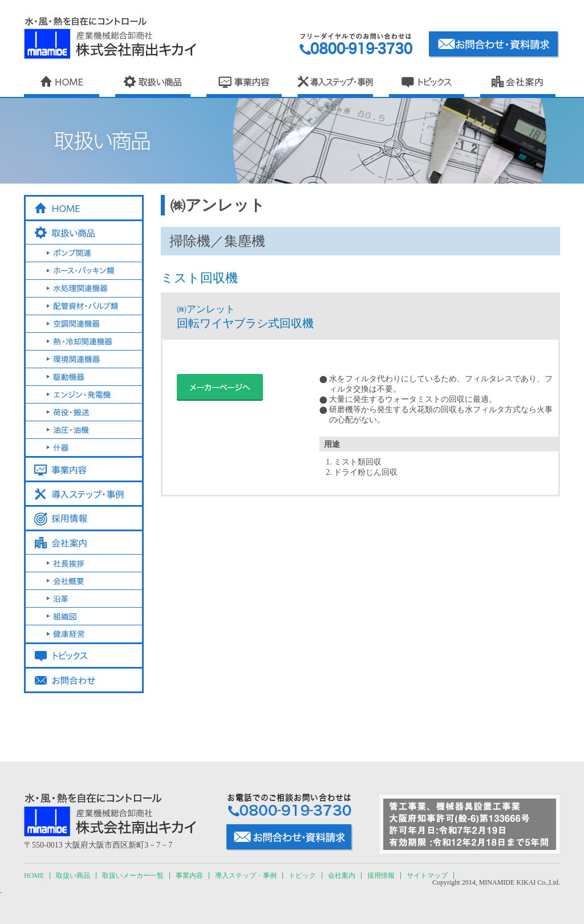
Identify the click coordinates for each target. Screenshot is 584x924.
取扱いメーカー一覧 (133, 876)
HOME (34, 876)
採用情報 (381, 876)
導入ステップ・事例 (246, 876)
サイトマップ (427, 876)
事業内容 (189, 876)
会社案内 (342, 876)
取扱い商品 (73, 876)
